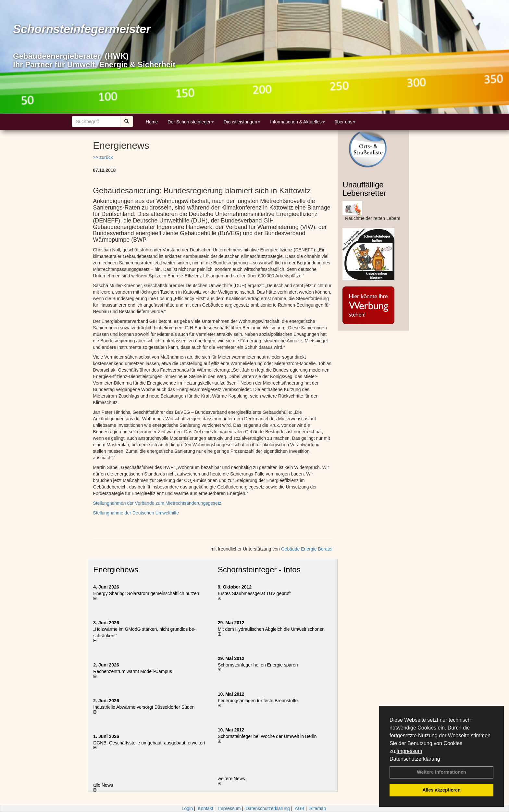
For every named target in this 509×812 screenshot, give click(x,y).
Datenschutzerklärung (415, 759)
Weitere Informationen (441, 772)
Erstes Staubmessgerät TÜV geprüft (254, 593)
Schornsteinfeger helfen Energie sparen (258, 665)
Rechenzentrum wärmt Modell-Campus (133, 671)
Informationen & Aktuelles (298, 122)
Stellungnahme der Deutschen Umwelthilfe (136, 513)
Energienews (116, 570)
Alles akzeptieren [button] (441, 790)
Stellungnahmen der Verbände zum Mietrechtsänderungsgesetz (157, 503)
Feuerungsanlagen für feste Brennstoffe (258, 701)
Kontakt (205, 808)
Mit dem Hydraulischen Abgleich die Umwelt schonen (271, 629)
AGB (300, 808)
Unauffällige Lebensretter (364, 189)
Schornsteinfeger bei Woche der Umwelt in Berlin (267, 736)
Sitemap (318, 808)
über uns (345, 122)
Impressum (409, 751)
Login (187, 808)
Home (152, 122)
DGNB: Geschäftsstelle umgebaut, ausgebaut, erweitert (149, 743)
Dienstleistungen (242, 122)
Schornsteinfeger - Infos (259, 570)
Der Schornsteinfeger (191, 122)
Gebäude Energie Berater (307, 549)
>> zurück (103, 157)
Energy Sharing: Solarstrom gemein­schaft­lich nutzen (146, 593)
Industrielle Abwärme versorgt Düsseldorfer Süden (144, 707)
